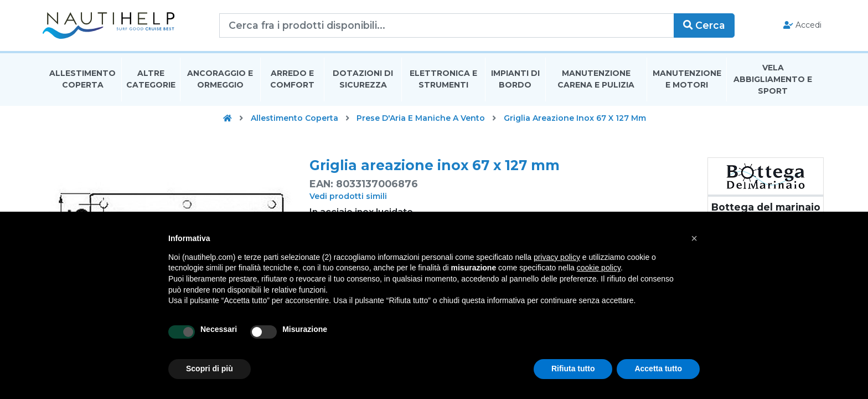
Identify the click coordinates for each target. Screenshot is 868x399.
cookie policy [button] (599, 268)
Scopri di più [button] (210, 369)
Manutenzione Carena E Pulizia (596, 80)
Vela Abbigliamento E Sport (773, 80)
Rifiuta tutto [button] (573, 369)
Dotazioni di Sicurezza (363, 80)
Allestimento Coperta (82, 80)
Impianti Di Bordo (515, 80)
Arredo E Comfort (292, 80)
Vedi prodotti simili (348, 197)
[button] (694, 238)
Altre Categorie (151, 80)
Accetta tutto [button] (658, 369)
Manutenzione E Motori (687, 80)
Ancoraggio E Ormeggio (220, 80)
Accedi (801, 25)
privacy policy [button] (557, 257)
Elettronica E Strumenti (443, 80)
